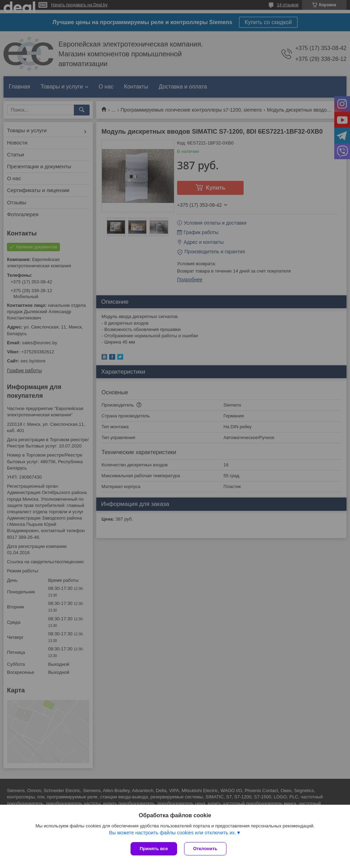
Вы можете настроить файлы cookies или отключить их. (172, 833)
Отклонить (205, 849)
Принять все (154, 849)
